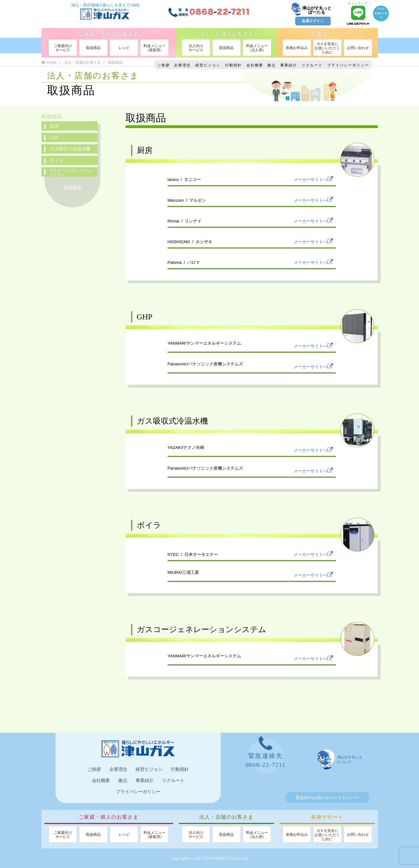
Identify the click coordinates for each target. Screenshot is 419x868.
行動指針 (233, 65)
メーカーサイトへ (313, 179)
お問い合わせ (358, 48)
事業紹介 (289, 65)
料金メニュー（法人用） (257, 48)
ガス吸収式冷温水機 (70, 149)
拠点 (272, 65)
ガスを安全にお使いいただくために (327, 48)
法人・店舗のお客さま (226, 34)
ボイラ (57, 160)
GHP (54, 137)
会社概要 (255, 65)
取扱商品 (93, 48)
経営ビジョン (208, 65)
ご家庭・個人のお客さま (109, 34)
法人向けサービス (196, 48)
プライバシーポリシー (348, 65)
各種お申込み (297, 48)
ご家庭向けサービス (63, 48)
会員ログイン (313, 21)
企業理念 (182, 65)
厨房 (54, 126)
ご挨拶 (164, 65)
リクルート (312, 65)
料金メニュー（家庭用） (154, 48)
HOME (49, 62)
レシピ (124, 48)
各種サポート (327, 34)
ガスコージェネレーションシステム (72, 172)
